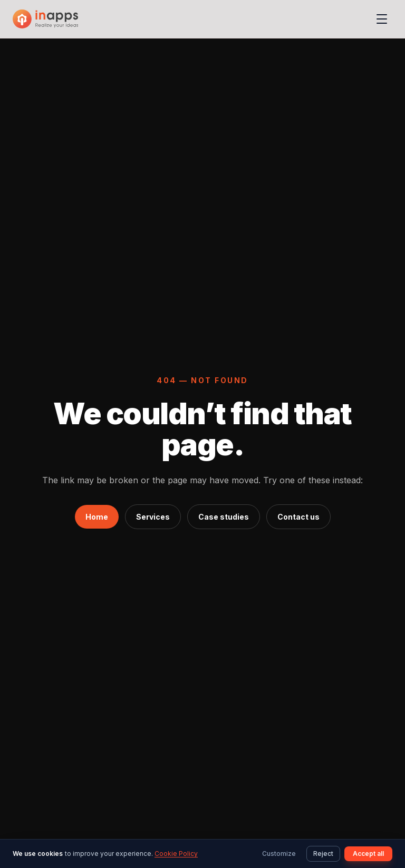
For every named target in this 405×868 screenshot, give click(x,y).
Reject (323, 854)
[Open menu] (382, 19)
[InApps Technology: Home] (45, 19)
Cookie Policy (176, 854)
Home (97, 517)
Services (153, 517)
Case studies (224, 517)
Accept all (368, 854)
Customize (279, 854)
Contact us (298, 517)
